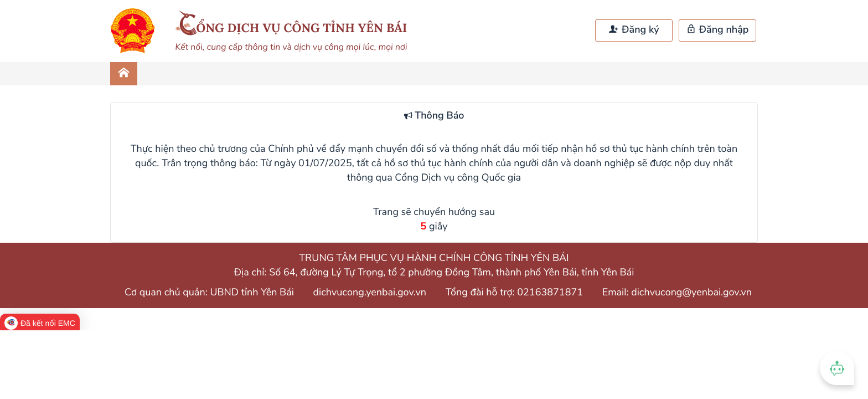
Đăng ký (634, 30)
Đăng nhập (718, 30)
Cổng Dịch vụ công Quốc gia (458, 178)
